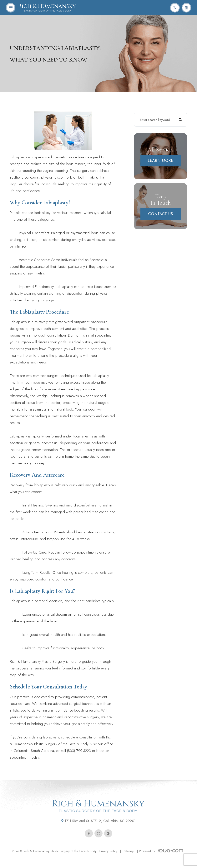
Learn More (161, 161)
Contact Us (161, 214)
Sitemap (129, 859)
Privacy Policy (108, 859)
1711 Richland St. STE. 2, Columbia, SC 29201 (99, 829)
